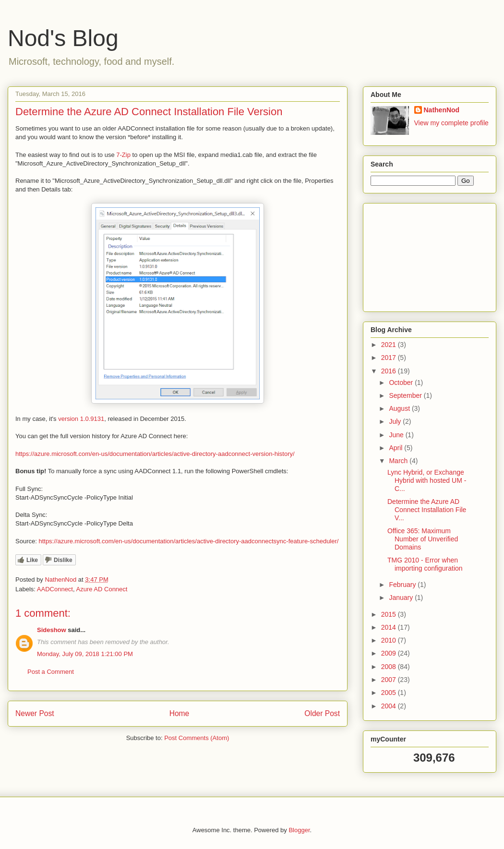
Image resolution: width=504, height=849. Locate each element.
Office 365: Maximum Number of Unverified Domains (423, 539)
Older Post (322, 713)
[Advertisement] (419, 255)
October (402, 383)
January (402, 598)
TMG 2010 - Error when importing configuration (425, 564)
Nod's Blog (63, 38)
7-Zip (123, 155)
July (396, 421)
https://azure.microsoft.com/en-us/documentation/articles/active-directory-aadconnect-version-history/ (155, 454)
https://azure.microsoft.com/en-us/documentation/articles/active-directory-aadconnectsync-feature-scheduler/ (188, 541)
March (399, 461)
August (400, 408)
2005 (390, 693)
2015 (390, 614)
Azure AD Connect (102, 589)
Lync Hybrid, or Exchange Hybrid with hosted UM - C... (427, 480)
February (403, 585)
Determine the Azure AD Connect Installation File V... (427, 510)
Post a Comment (51, 672)
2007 (390, 680)
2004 (390, 706)
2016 (390, 371)
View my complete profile (451, 123)
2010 (390, 640)
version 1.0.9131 (81, 419)
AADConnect (55, 589)
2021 (390, 345)
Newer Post (35, 713)
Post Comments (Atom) (197, 738)
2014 (390, 627)
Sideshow (52, 630)
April (396, 448)
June (397, 435)
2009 (390, 653)
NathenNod (442, 110)
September (406, 395)
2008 (390, 667)
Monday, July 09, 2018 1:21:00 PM (85, 654)
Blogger (299, 830)
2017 (390, 358)
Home (180, 713)
